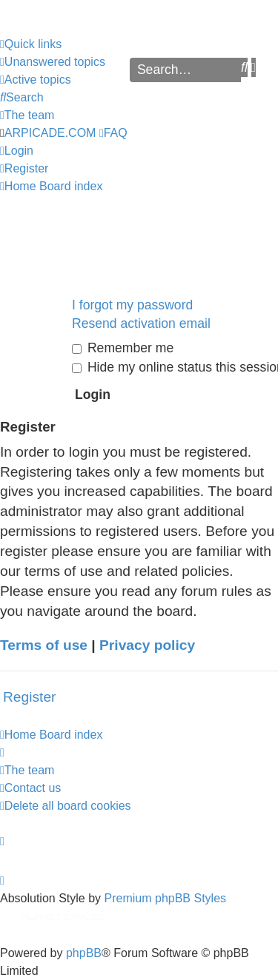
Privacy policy (147, 645)
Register (29, 697)
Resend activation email (141, 323)
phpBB (84, 953)
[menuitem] (53, 62)
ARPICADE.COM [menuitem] (50, 133)
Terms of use (44, 645)
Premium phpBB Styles (166, 898)
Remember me (123, 348)
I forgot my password (132, 305)
